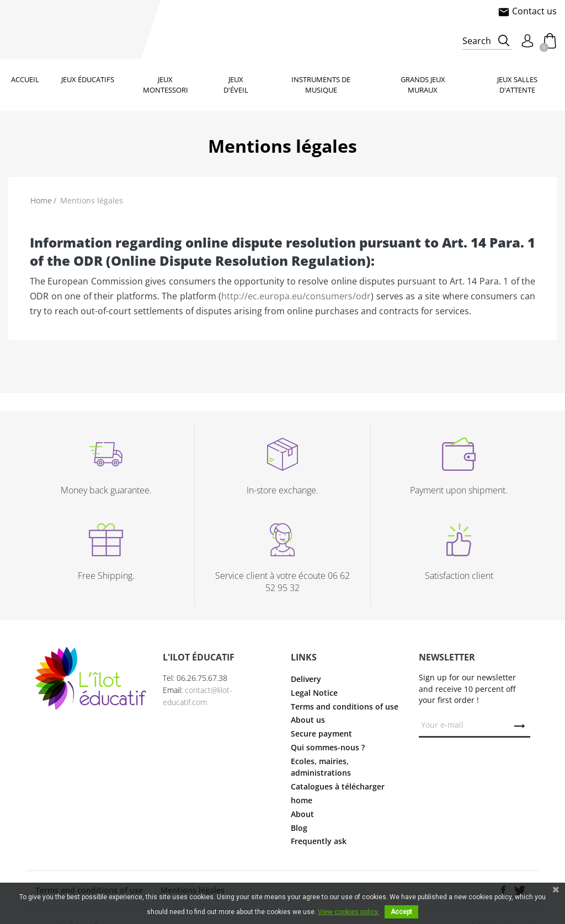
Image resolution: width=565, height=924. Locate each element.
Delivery (306, 679)
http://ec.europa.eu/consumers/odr (296, 296)
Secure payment (321, 734)
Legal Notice (314, 693)
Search (477, 41)
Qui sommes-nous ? (328, 747)
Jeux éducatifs (88, 79)
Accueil (25, 79)
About (302, 814)
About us (308, 720)
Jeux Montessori (166, 85)
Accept (401, 912)
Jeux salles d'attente (517, 85)
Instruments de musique (321, 85)
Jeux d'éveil (236, 85)
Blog (299, 828)
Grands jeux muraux (423, 85)
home (302, 800)
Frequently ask (319, 841)
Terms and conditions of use (345, 707)
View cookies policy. (348, 912)
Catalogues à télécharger (338, 786)
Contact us (527, 11)
